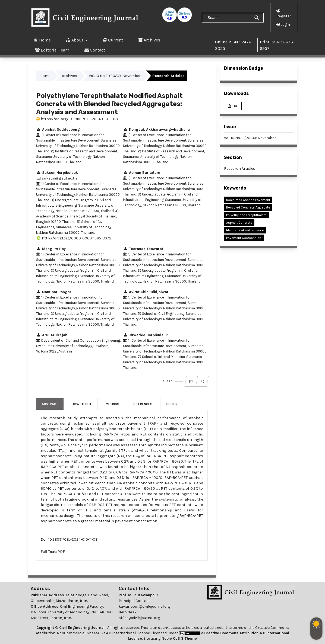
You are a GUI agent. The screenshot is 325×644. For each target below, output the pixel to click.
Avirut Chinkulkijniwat (146, 292)
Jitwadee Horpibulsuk (145, 335)
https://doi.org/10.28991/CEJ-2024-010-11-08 (77, 119)
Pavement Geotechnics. (244, 238)
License (172, 404)
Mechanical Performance (245, 230)
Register (284, 13)
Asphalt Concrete (239, 223)
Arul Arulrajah (52, 335)
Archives (149, 40)
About (75, 40)
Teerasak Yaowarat (143, 249)
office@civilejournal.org (139, 618)
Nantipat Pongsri (54, 292)
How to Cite (82, 404)
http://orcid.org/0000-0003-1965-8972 (74, 238)
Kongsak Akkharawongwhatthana (156, 129)
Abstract (50, 404)
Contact (95, 50)
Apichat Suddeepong (58, 129)
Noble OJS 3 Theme (179, 638)
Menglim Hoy (51, 249)
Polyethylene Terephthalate (246, 215)
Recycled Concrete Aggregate (248, 207)
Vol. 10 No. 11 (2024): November (115, 76)
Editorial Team (52, 50)
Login (283, 24)
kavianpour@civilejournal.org (144, 606)
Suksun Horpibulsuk (57, 173)
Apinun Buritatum (142, 173)
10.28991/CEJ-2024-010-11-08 (73, 539)
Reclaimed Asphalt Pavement (248, 200)
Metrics (112, 404)
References (143, 404)
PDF (61, 552)
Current (113, 40)
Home (42, 40)
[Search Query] (228, 18)
